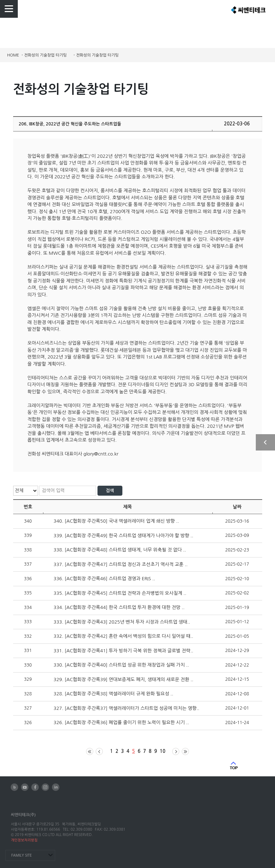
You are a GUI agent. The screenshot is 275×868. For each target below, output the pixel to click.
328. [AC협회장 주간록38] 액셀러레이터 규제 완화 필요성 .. (114, 694)
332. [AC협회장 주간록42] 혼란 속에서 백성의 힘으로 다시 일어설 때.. (124, 636)
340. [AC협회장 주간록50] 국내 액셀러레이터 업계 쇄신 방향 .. (116, 521)
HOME (13, 55)
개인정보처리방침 (24, 840)
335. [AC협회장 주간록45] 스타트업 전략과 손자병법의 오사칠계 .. (120, 593)
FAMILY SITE (21, 855)
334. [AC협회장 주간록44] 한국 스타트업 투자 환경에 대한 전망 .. (119, 607)
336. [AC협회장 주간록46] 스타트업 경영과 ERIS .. (104, 579)
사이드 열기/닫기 (265, 442)
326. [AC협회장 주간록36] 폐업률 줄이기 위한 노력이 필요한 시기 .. (121, 723)
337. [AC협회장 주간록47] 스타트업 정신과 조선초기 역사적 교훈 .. (121, 564)
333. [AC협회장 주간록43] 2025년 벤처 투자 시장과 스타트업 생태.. (122, 622)
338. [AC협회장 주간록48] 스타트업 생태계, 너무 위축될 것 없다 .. (120, 550)
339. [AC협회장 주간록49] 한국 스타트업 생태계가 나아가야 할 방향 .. (124, 536)
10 (163, 751)
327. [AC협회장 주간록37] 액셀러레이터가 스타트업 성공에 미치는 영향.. (127, 708)
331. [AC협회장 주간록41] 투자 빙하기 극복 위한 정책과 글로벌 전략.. (124, 651)
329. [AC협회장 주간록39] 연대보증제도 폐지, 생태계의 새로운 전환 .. (124, 680)
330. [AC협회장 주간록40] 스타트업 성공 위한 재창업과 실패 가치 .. (121, 665)
